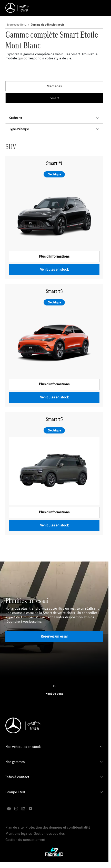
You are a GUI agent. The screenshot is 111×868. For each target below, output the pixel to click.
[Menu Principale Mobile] (101, 8)
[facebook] (9, 809)
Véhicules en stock (54, 269)
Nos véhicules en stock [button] (23, 747)
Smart (54, 98)
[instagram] (16, 809)
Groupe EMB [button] (15, 792)
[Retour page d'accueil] (18, 8)
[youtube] (31, 809)
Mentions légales (19, 834)
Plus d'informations (54, 256)
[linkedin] (23, 809)
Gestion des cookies (49, 834)
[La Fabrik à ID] (54, 852)
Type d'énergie (19, 129)
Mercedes (54, 86)
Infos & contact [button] (17, 777)
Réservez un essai (54, 636)
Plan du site (14, 827)
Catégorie (16, 118)
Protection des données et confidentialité (58, 827)
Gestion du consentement (25, 840)
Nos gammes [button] (15, 762)
